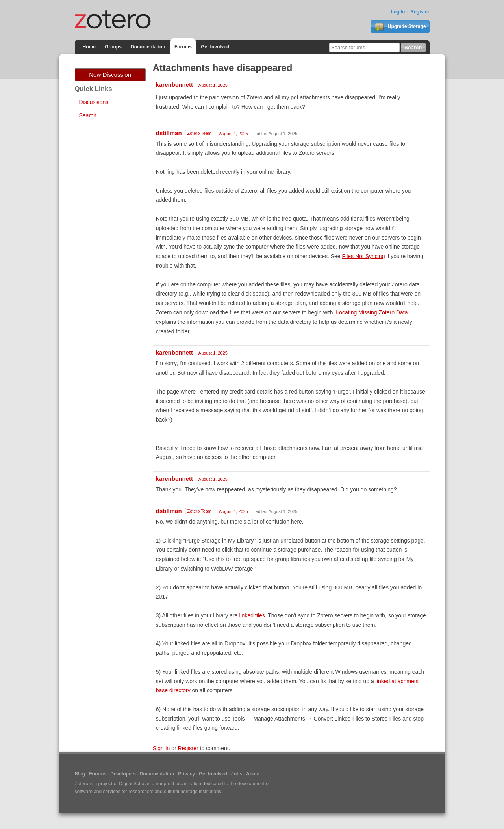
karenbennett (174, 85)
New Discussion (110, 75)
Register (420, 12)
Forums (183, 47)
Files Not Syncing (364, 256)
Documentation (148, 47)
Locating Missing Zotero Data (372, 312)
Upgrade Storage (400, 27)
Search (88, 115)
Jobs (237, 774)
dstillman (169, 133)
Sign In (161, 748)
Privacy (186, 774)
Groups (113, 47)
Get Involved (215, 47)
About (253, 774)
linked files (252, 615)
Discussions (94, 102)
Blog (80, 774)
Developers (123, 774)
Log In (398, 12)
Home (89, 47)
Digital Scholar (134, 784)
